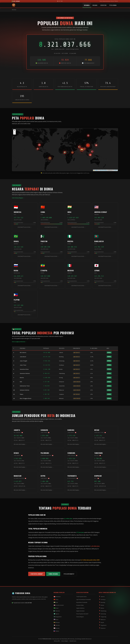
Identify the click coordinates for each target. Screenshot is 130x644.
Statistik (103, 5)
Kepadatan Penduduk (82, 602)
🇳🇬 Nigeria (56, 614)
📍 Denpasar (102, 628)
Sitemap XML (57, 641)
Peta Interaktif (69, 574)
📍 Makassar (102, 620)
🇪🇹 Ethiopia (57, 623)
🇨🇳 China (56, 600)
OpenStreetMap (103, 170)
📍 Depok (101, 623)
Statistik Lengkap (37, 574)
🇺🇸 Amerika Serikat (59, 605)
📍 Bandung (102, 602)
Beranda (87, 5)
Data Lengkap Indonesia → (19, 342)
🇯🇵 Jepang (57, 628)
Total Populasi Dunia (81, 597)
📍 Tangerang (103, 617)
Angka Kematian (80, 611)
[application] (65, 150)
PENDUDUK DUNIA (21, 593)
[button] (90, 155)
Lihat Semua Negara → (18, 198)
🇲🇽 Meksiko (57, 625)
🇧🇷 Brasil (56, 608)
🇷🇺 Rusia (56, 620)
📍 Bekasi (101, 608)
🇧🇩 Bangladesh (58, 617)
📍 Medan (101, 605)
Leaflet (96, 170)
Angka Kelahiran (80, 608)
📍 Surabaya (102, 600)
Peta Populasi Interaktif (82, 614)
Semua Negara (53, 574)
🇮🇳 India (56, 602)
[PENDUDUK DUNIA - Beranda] (14, 5)
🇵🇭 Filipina (56, 631)
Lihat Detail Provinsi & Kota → (25, 227)
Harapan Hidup (80, 605)
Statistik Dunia (73, 641)
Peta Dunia (113, 5)
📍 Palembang (103, 611)
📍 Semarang (102, 614)
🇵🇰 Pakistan (57, 611)
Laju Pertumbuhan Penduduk (84, 600)
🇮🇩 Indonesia (57, 597)
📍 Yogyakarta (103, 625)
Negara (95, 5)
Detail (109, 352)
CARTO (116, 170)
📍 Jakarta (102, 597)
